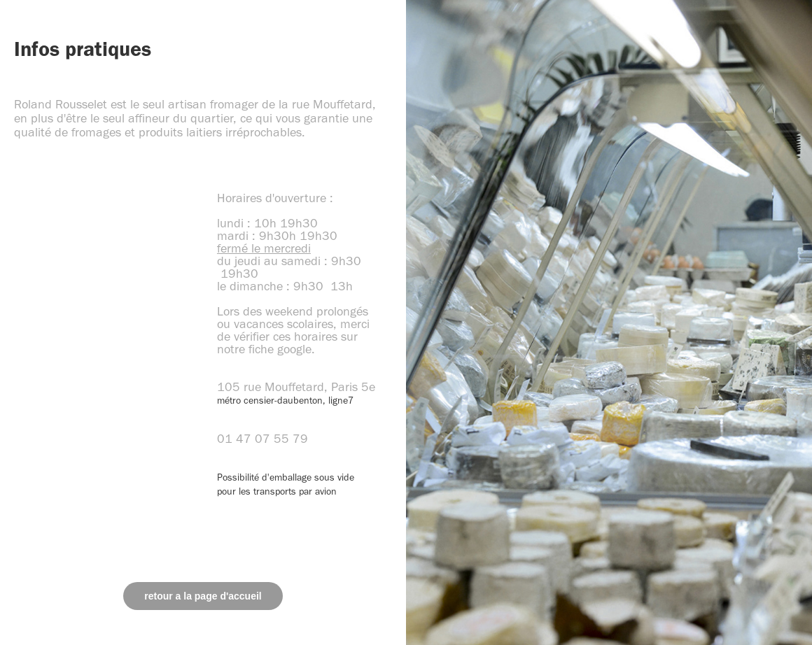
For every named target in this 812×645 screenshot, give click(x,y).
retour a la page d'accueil (203, 596)
